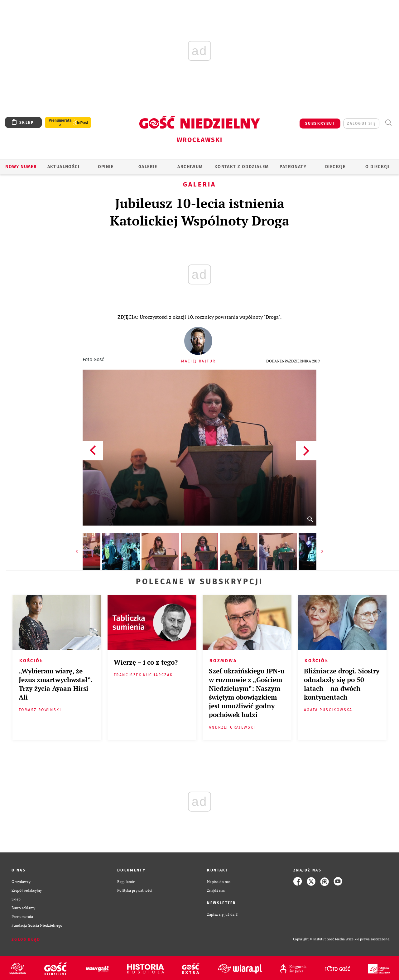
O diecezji (377, 167)
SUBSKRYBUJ (320, 124)
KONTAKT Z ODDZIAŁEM (242, 167)
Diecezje (335, 167)
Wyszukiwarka (388, 123)
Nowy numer (21, 167)
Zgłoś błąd (26, 939)
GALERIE (148, 167)
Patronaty (293, 167)
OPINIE (106, 167)
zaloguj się (361, 124)
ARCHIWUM (190, 167)
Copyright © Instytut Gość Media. (319, 939)
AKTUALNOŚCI (63, 167)
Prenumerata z (60, 123)
